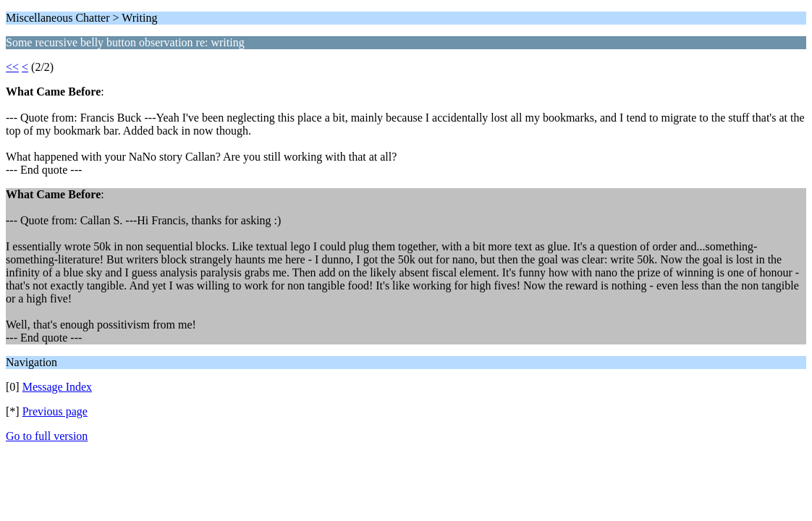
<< (12, 67)
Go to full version (47, 436)
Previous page (55, 411)
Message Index (57, 387)
